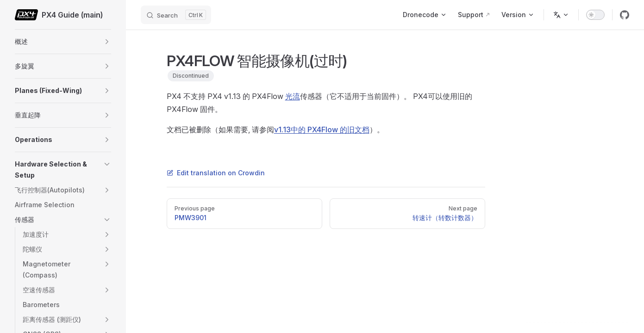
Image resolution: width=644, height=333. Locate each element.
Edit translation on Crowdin (216, 173)
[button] (107, 42)
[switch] (595, 15)
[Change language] (561, 15)
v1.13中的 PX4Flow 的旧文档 (322, 129)
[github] (625, 15)
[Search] (176, 15)
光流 (293, 96)
